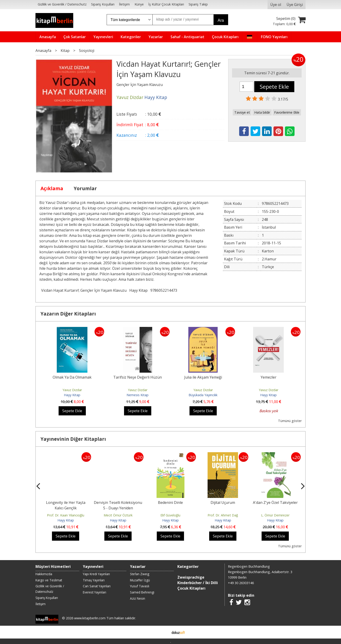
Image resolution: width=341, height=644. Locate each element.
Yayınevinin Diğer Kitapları (73, 439)
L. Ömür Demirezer (275, 515)
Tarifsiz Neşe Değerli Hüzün (138, 377)
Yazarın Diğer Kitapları (68, 314)
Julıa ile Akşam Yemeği (203, 377)
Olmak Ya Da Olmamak (72, 377)
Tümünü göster (290, 421)
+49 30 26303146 (241, 583)
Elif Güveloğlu (170, 515)
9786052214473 (164, 290)
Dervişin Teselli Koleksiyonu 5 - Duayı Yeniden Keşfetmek (118, 508)
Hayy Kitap (138, 290)
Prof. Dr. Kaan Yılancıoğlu (66, 515)
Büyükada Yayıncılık (203, 395)
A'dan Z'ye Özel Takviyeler (275, 502)
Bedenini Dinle (170, 502)
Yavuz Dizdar (72, 390)
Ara (221, 20)
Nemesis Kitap (138, 395)
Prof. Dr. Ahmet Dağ (223, 515)
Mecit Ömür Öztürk (118, 515)
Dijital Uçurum (223, 502)
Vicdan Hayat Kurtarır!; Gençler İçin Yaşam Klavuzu (84, 290)
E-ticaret (163, 632)
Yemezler (269, 377)
